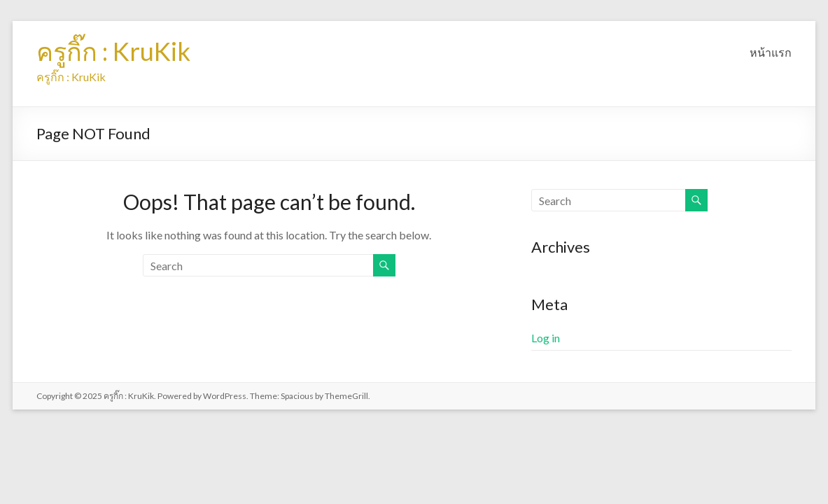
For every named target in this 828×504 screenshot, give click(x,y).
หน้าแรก (771, 52)
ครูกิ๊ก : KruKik (113, 51)
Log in (546, 338)
